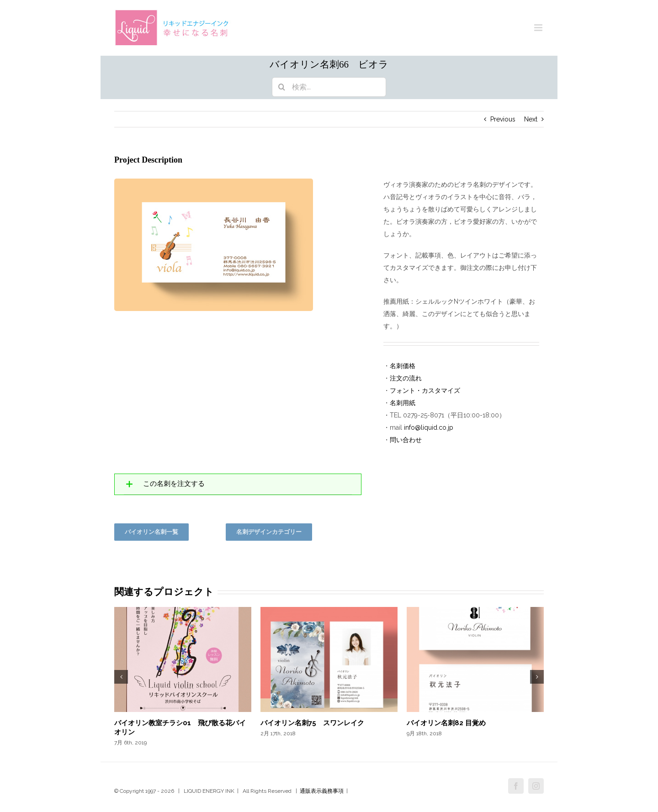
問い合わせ (406, 440)
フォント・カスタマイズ (425, 390)
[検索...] (329, 87)
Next (531, 119)
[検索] (282, 87)
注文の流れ (406, 378)
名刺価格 (403, 366)
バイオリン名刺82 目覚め (446, 723)
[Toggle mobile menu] (539, 28)
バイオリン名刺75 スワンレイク (312, 723)
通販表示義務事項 (322, 791)
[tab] (238, 484)
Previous (503, 119)
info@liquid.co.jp (429, 427)
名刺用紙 (403, 403)
